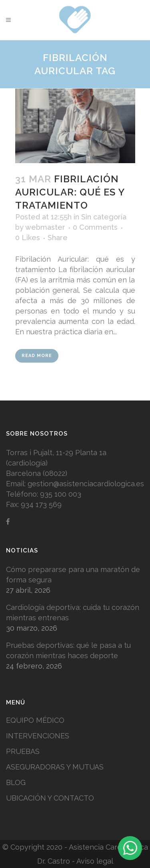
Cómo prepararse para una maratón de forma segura (73, 575)
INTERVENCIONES (38, 736)
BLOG (16, 782)
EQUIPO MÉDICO (35, 720)
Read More (37, 356)
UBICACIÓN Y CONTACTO (50, 798)
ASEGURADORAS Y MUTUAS (55, 767)
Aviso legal (95, 861)
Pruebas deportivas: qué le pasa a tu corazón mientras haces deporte (68, 650)
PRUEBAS (23, 751)
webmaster (45, 227)
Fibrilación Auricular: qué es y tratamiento (70, 192)
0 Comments (95, 227)
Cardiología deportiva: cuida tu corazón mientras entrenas (73, 613)
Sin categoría (104, 217)
